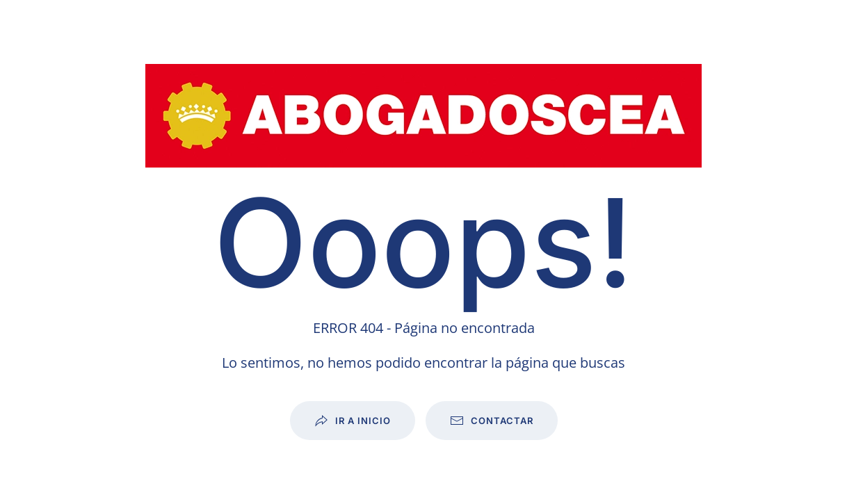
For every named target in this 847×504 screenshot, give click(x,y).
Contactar (492, 421)
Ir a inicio (353, 421)
